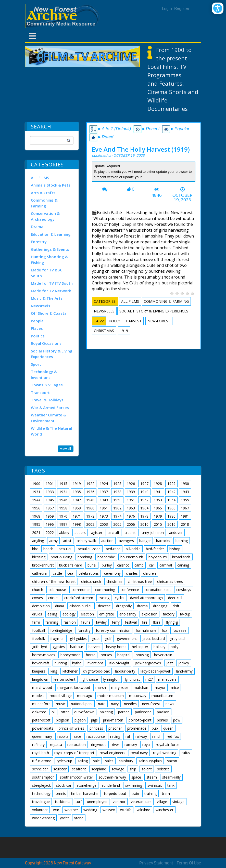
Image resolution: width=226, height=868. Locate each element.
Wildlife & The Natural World (51, 431)
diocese (104, 606)
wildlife (126, 810)
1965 (158, 508)
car (152, 565)
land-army (184, 671)
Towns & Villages (47, 385)
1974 (117, 516)
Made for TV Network (51, 291)
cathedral (40, 573)
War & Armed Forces (50, 407)
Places (37, 328)
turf (79, 802)
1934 (63, 492)
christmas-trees (170, 581)
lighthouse (89, 679)
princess (96, 728)
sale (96, 761)
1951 (131, 500)
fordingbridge (61, 630)
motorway (138, 696)
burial (92, 565)
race (78, 736)
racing (115, 736)
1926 (131, 484)
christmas (104, 331)
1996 (50, 524)
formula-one (146, 630)
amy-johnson (153, 532)
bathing (182, 541)
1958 (63, 508)
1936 (90, 492)
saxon (172, 761)
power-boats (43, 728)
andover (176, 532)
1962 (117, 508)
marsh (101, 687)
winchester (165, 810)
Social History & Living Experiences (52, 354)
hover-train (163, 655)
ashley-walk (86, 541)
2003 (104, 524)
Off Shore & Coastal (49, 313)
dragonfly (124, 606)
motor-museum (111, 696)
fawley (101, 622)
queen (168, 728)
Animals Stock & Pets (51, 185)
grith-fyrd (40, 647)
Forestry (39, 242)
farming (52, 622)
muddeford (41, 704)
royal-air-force (168, 745)
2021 (36, 532)
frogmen (57, 639)
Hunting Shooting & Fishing (49, 260)
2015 (158, 524)
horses (106, 655)
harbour (77, 647)
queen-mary (42, 736)
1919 (124, 331)
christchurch (91, 581)
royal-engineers (112, 753)
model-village (61, 696)
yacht (64, 818)
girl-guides (78, 639)
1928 (158, 484)
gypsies (59, 647)
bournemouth (132, 557)
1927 (144, 484)
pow (177, 720)
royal (146, 745)
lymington (111, 679)
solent (147, 769)
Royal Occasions (46, 343)
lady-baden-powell (156, 671)
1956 (36, 508)
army (53, 541)
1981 (185, 516)
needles (130, 704)
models (38, 696)
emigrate (107, 614)
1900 (36, 484)
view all (66, 448)
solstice (163, 769)
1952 (144, 500)
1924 (104, 484)
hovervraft (41, 663)
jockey (184, 663)
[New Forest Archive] (63, 16)
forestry (84, 630)
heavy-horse (116, 647)
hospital (124, 655)
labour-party (125, 671)
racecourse (96, 736)
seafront (79, 769)
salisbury (126, 761)
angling (38, 541)
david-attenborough (146, 598)
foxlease (179, 630)
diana (60, 606)
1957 (50, 508)
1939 (131, 492)
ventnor (119, 802)
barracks (163, 541)
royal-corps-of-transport (74, 753)
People (37, 321)
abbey (64, 532)
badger (145, 541)
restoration (77, 745)
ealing (52, 614)
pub (155, 728)
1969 (50, 516)
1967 (185, 508)
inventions (95, 663)
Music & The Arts (47, 298)
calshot (123, 565)
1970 (63, 516)
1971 (77, 516)
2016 (171, 524)
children (149, 573)
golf (108, 639)
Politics (38, 336)
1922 (90, 484)
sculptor (60, 769)
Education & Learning (51, 234)
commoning (105, 590)
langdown (40, 679)
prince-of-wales (71, 728)
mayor (160, 687)
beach (48, 549)
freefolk (39, 639)
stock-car (64, 785)
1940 (144, 492)
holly (114, 321)
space (136, 777)
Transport (40, 392)
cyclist (120, 598)
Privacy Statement (156, 863)
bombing (85, 557)
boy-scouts (158, 557)
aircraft (114, 532)
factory (169, 614)
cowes (37, 598)
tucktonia (63, 802)
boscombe (106, 557)
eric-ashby (128, 614)
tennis (61, 793)
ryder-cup (64, 761)
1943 (185, 492)
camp (139, 565)
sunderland (111, 785)
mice (175, 687)
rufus (186, 753)
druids (37, 614)
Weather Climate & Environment (48, 418)
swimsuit (155, 785)
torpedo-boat (115, 793)
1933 (50, 492)
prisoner (115, 728)
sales (109, 761)
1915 (63, 484)
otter (65, 712)
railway (141, 736)
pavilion (163, 712)
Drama (37, 227)
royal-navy (139, 753)
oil (53, 712)
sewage (118, 769)
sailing (83, 761)
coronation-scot (158, 590)
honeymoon (71, 655)
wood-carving (43, 818)
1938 (117, 492)
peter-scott (41, 720)
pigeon (80, 720)
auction (107, 541)
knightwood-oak (96, 671)
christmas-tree (140, 581)
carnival (166, 565)
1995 (36, 524)
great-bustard (154, 639)
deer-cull (175, 598)
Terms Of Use (189, 863)
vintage (178, 802)
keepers (39, 671)
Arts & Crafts (43, 193)
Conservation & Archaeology (45, 216)
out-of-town (84, 712)
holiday (159, 647)
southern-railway (112, 777)
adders (80, 532)
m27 (149, 679)
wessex (109, 810)
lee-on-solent (65, 679)
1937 (104, 492)
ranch (157, 736)
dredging (160, 606)
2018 (185, 524)
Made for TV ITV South (52, 283)
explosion (149, 614)
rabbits (63, 736)
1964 (144, 508)
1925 (117, 484)
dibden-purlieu (81, 606)
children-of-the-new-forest (54, 581)
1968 (36, 516)
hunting (61, 663)
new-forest (159, 321)
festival (131, 622)
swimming (134, 785)
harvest (134, 321)
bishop (175, 549)
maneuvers (167, 679)
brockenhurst (43, 565)
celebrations (89, 573)
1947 (77, 500)
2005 (117, 524)
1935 (77, 492)
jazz (170, 663)
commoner (81, 590)
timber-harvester (85, 793)
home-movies (44, 655)
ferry (116, 622)
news (170, 704)
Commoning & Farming (44, 203)
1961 (104, 508)
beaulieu (66, 549)
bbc (35, 549)
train (135, 793)
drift (176, 606)
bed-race (113, 549)
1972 (90, 516)
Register (182, 9)
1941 (158, 492)
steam (152, 777)
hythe (77, 663)
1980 (171, 516)
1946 (63, 500)
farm (36, 622)
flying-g (172, 622)
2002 (90, 524)
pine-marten (113, 720)
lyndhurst (133, 679)
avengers (126, 541)
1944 (36, 500)
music (61, 704)
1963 (131, 508)
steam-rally (171, 777)
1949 (104, 500)
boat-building (61, 557)
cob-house (57, 590)
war (56, 810)
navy (115, 704)
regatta (56, 745)
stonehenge (87, 785)
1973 (104, 516)
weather (71, 810)
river (116, 745)
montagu (85, 696)
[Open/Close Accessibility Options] (218, 8)
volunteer (40, 810)
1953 (158, 500)
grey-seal (178, 639)
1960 (90, 508)
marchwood (42, 687)
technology (41, 793)
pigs (94, 720)
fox (164, 630)
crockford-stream (79, 598)
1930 (185, 484)
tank (171, 785)
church (38, 590)
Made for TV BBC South (47, 273)
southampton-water (77, 777)
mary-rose (120, 687)
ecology (69, 614)
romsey (131, 745)
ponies (162, 720)
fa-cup (185, 614)
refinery (38, 745)
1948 (90, 500)
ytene (79, 818)
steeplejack (41, 785)
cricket (54, 598)
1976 (131, 516)
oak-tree (39, 712)
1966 (171, 508)
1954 (171, 500)
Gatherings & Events (50, 249)
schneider (40, 769)
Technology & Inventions (44, 374)
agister (97, 532)
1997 (63, 524)
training (150, 793)
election (87, 614)
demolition (41, 606)
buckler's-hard (71, 565)
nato (102, 704)
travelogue (41, 802)
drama (142, 606)
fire (145, 622)
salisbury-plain (150, 761)
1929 (171, 484)
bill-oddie (133, 549)
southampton (43, 777)
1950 (117, 500)
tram (166, 793)
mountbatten (162, 696)
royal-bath (41, 753)
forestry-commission (113, 630)
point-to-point (140, 720)
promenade (137, 728)
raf (128, 736)
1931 (36, 492)
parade (124, 712)
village (162, 802)
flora (157, 622)
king (54, 671)
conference (130, 590)
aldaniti (131, 532)
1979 (158, 516)
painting (106, 712)
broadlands (181, 557)
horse (91, 655)
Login (167, 9)
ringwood (99, 745)
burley (107, 565)
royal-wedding (165, 753)
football (39, 630)
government (127, 639)
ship (133, 769)
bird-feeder (155, 549)
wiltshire (143, 810)
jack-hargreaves (148, 663)
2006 (131, 524)
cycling (104, 598)
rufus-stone (42, 761)
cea (70, 573)
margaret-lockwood (74, 687)
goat (96, 639)
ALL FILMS (40, 178)
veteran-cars (141, 802)
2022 (50, 532)
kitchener (70, 671)
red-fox (173, 736)
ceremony (112, 573)
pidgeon (62, 720)
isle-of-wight (119, 663)
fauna (86, 622)
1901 (50, 484)
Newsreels (41, 306)
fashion (70, 622)
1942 (171, 492)
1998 (77, 524)
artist (67, 541)
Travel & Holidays (47, 400)
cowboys (184, 590)
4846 (157, 195)
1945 (50, 500)
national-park (82, 704)
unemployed (97, 802)
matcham (142, 687)
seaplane (99, 769)
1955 (185, 500)
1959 (77, 508)
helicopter (140, 647)
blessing (39, 557)
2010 (144, 524)
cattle (57, 573)
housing (142, 655)
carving (183, 565)
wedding (90, 810)
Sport (36, 364)
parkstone (143, 712)
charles (132, 573)
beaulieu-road (89, 549)
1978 (144, 516)
